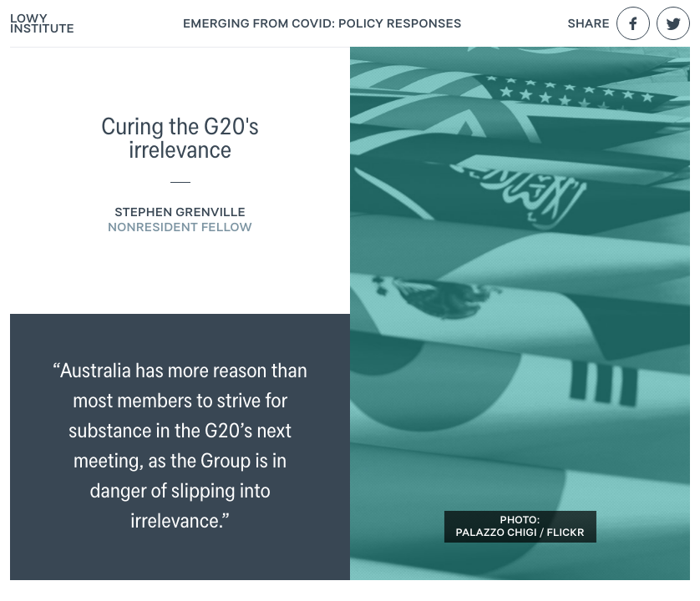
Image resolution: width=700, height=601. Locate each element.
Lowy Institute (42, 23)
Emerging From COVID (322, 23)
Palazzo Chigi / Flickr (520, 533)
